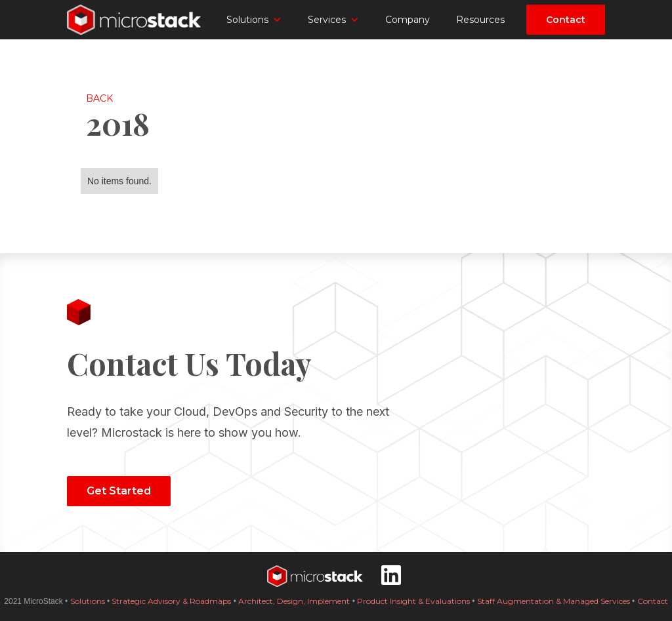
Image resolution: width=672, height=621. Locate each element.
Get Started (119, 491)
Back (99, 98)
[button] (254, 20)
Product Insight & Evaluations (414, 601)
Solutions (247, 20)
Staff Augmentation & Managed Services (554, 601)
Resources (480, 20)
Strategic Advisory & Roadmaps (171, 601)
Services (327, 20)
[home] (136, 20)
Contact (566, 20)
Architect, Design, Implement (294, 601)
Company (408, 20)
